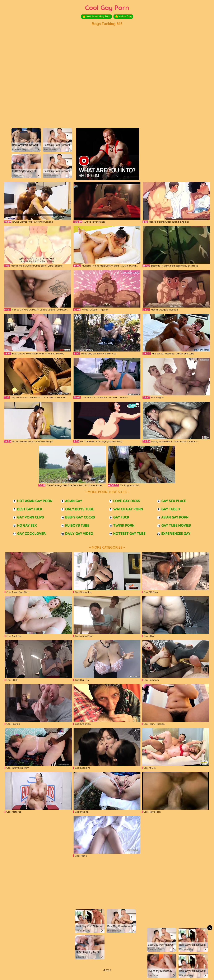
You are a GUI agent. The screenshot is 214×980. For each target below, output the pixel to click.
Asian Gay (123, 17)
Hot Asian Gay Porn (96, 17)
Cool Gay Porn (107, 8)
